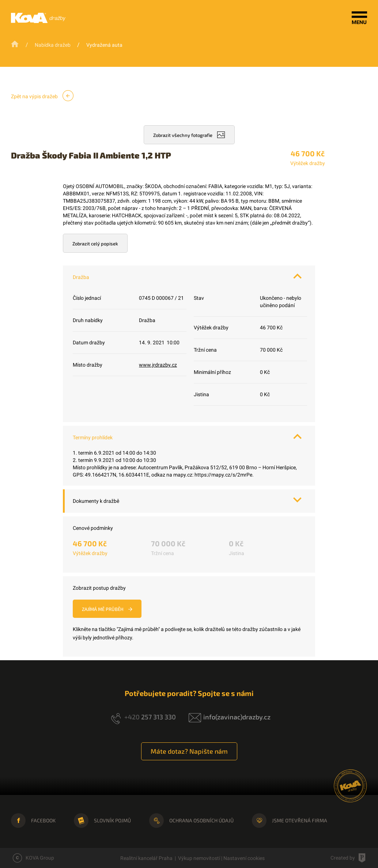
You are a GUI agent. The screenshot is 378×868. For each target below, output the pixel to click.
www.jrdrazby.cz (158, 365)
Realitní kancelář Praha (146, 858)
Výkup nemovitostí (199, 858)
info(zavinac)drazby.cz (237, 717)
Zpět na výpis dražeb (42, 96)
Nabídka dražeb (53, 45)
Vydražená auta (104, 45)
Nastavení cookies (244, 858)
